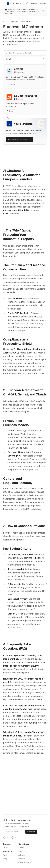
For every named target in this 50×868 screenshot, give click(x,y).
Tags (5, 855)
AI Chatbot (26, 22)
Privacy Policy (25, 862)
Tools (6, 848)
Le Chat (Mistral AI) (25, 96)
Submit (21, 848)
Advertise (22, 855)
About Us (22, 851)
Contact (22, 859)
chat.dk (18, 69)
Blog (5, 859)
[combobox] (25, 59)
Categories (13, 22)
